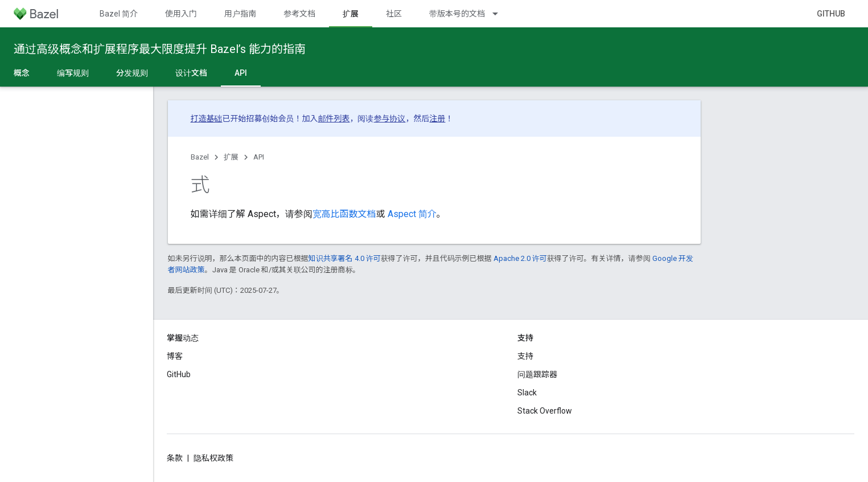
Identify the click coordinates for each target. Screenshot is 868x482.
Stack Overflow (545, 411)
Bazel (200, 157)
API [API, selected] (241, 73)
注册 (438, 119)
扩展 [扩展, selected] (351, 14)
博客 (175, 356)
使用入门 (181, 14)
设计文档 (191, 73)
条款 (175, 458)
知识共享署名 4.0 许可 (345, 258)
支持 (525, 356)
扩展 (231, 157)
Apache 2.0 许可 (520, 258)
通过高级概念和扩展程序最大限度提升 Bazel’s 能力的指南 (160, 49)
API (259, 157)
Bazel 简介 (119, 14)
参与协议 (390, 119)
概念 (22, 73)
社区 (394, 14)
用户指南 (240, 14)
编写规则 (73, 73)
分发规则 (132, 73)
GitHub (831, 14)
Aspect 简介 (411, 214)
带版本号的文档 (457, 14)
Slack (527, 393)
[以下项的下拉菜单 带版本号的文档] (500, 14)
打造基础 (207, 119)
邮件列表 (334, 119)
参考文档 (299, 14)
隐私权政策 (213, 458)
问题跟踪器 (537, 374)
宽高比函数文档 (344, 214)
